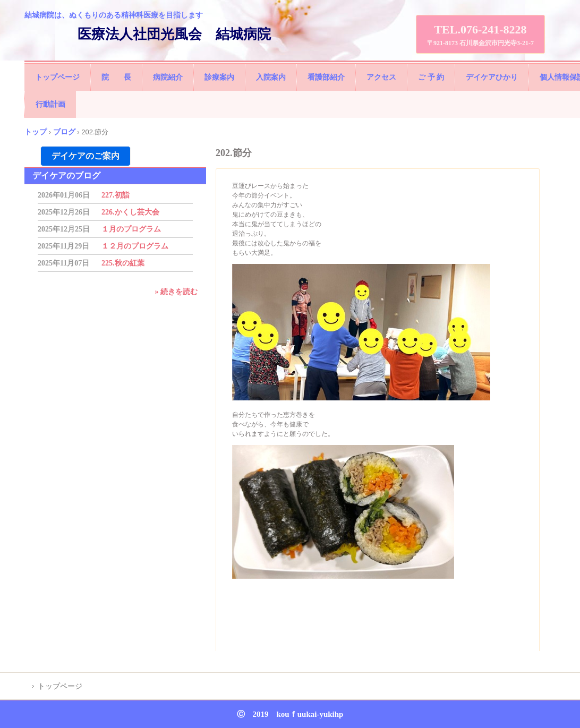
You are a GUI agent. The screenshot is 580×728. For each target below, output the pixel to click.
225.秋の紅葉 (123, 263)
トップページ (57, 77)
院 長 (116, 77)
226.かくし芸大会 (130, 212)
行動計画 (50, 104)
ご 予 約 (431, 77)
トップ (36, 132)
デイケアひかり (492, 77)
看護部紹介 (326, 77)
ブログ (64, 132)
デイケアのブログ (66, 175)
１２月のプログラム (135, 246)
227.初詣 (116, 195)
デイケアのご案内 (86, 156)
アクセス (381, 77)
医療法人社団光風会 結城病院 (174, 34)
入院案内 (271, 77)
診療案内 (219, 77)
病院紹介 (168, 77)
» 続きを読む (177, 292)
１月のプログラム (131, 229)
